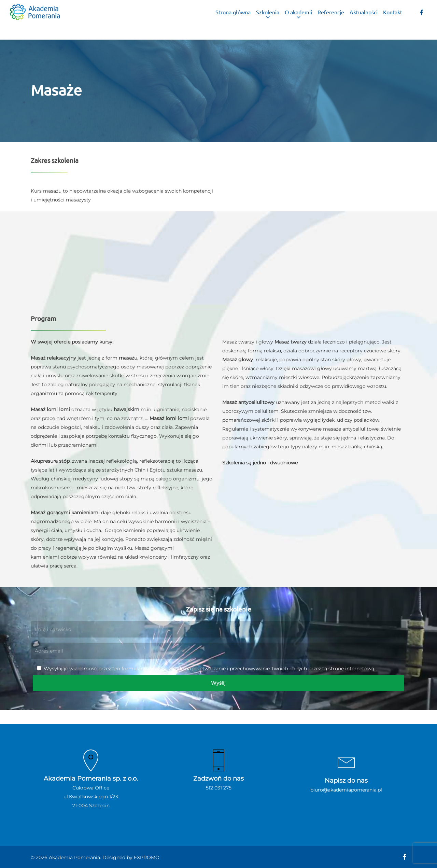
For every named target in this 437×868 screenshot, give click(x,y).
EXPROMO (147, 857)
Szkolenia (268, 20)
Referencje (331, 20)
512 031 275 (219, 788)
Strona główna (233, 20)
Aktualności (364, 20)
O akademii (298, 20)
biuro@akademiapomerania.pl (346, 790)
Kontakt (393, 20)
